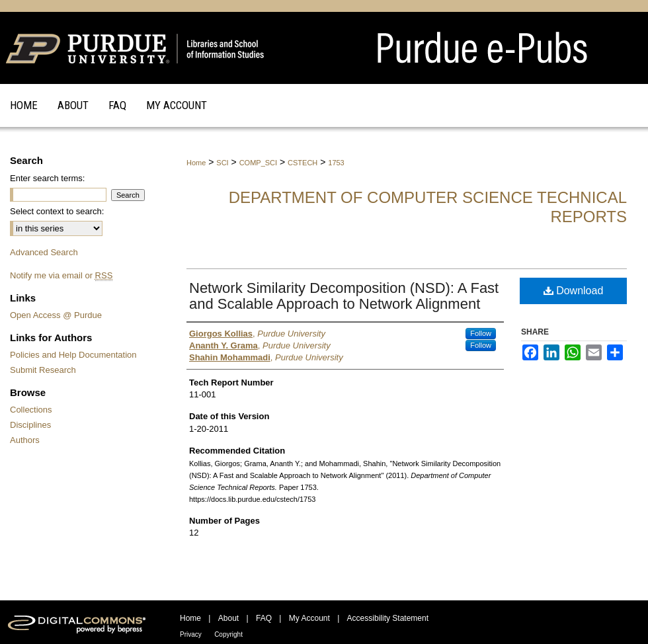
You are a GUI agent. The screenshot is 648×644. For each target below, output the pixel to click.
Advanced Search (44, 252)
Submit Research (43, 370)
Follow (481, 333)
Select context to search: (57, 211)
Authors (25, 440)
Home (196, 163)
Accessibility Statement (388, 618)
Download (574, 291)
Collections (31, 410)
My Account (309, 618)
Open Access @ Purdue (56, 315)
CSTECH (303, 163)
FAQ (264, 618)
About (228, 618)
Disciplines (30, 425)
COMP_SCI (258, 163)
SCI (222, 163)
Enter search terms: (47, 178)
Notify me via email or (61, 275)
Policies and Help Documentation (73, 355)
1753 (336, 163)
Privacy (191, 634)
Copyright (228, 634)
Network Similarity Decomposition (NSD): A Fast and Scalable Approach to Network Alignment (344, 296)
